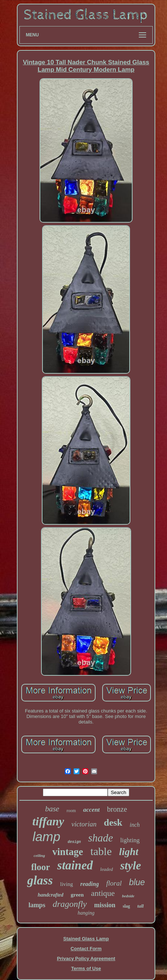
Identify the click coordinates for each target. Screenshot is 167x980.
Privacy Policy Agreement (86, 959)
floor (40, 867)
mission (105, 905)
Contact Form (86, 949)
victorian (84, 824)
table (101, 851)
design (74, 842)
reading (90, 884)
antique (103, 893)
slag (126, 906)
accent (91, 810)
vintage (68, 852)
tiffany (48, 821)
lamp (47, 837)
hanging (86, 913)
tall (140, 906)
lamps (37, 905)
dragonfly (70, 904)
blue (137, 882)
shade (101, 838)
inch (135, 825)
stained (75, 865)
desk (113, 823)
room (71, 811)
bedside (128, 896)
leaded (107, 869)
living (66, 884)
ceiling (39, 855)
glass (40, 880)
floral (114, 883)
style (131, 866)
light (129, 852)
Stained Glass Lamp (86, 939)
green (77, 895)
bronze (117, 809)
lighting (130, 840)
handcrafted (51, 895)
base (52, 809)
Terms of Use (86, 968)
